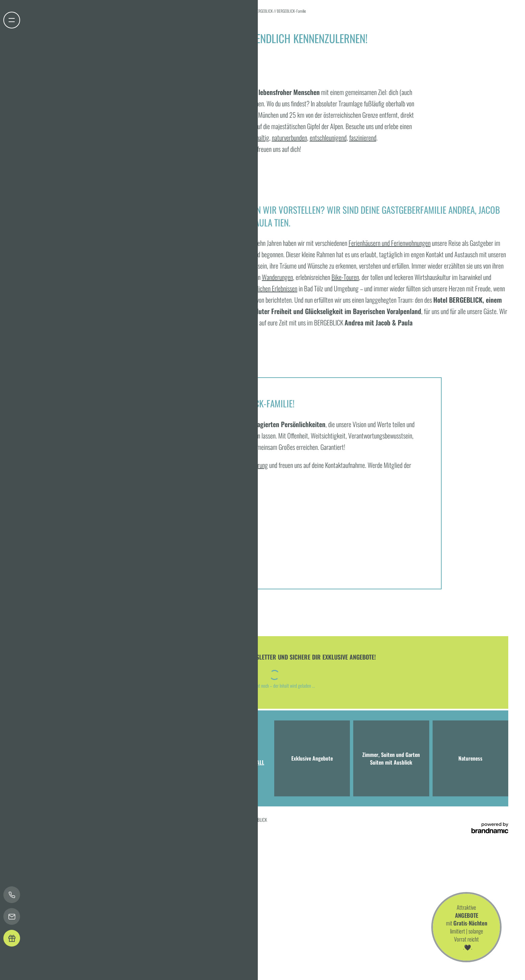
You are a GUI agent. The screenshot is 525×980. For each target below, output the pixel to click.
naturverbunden (289, 137)
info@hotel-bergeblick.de (161, 775)
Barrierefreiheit (155, 820)
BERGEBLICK (264, 11)
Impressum (62, 820)
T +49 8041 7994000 (108, 775)
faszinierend (363, 137)
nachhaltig (257, 137)
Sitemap (177, 820)
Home (247, 11)
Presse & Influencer (203, 820)
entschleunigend (328, 137)
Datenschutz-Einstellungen (118, 820)
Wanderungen (277, 277)
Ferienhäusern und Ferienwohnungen (390, 243)
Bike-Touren (345, 277)
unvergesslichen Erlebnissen (266, 288)
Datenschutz (84, 820)
